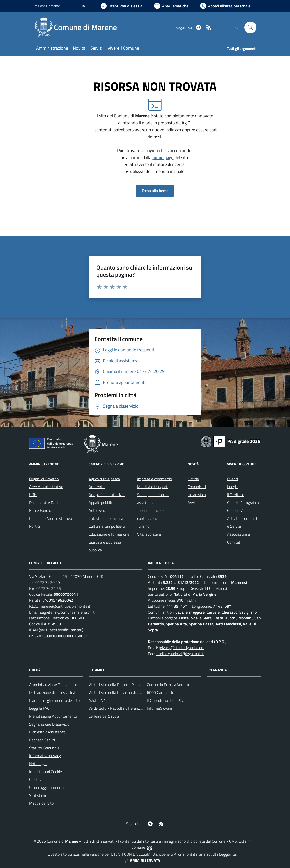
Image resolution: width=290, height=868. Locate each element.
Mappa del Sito (41, 803)
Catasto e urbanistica (106, 518)
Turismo (143, 526)
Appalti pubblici (101, 503)
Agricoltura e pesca (104, 479)
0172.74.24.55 (49, 588)
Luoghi (233, 487)
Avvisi (192, 503)
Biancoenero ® (164, 854)
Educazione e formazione (109, 534)
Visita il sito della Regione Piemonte (118, 685)
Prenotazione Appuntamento (53, 716)
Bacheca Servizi (42, 740)
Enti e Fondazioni (43, 510)
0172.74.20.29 (48, 582)
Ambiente (97, 487)
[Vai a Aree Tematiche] (171, 6)
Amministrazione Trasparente (53, 685)
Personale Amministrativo (50, 518)
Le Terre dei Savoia (104, 716)
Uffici (33, 495)
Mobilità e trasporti (153, 487)
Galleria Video (238, 510)
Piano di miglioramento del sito (54, 700)
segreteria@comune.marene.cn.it (67, 612)
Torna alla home (155, 191)
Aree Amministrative (46, 487)
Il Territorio (236, 495)
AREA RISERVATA (142, 860)
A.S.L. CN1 (97, 700)
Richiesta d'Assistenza (47, 732)
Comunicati (197, 487)
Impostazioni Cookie (46, 772)
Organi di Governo (44, 479)
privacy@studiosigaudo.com (182, 648)
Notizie (193, 479)
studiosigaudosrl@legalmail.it (180, 654)
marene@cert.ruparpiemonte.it (65, 606)
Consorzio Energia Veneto (168, 685)
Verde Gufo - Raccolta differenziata (117, 708)
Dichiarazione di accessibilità (52, 692)
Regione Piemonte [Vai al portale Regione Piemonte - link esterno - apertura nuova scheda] (47, 6)
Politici (35, 526)
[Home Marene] (78, 27)
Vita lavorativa (149, 534)
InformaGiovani (159, 708)
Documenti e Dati (43, 503)
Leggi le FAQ (39, 708)
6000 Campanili (160, 692)
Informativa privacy (45, 756)
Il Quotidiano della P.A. (165, 700)
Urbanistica (197, 495)
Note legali (38, 764)
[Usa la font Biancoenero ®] (121, 6)
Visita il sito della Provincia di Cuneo (118, 692)
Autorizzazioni (100, 510)
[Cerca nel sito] (250, 27)
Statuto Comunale (44, 748)
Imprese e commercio (155, 479)
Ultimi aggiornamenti (46, 787)
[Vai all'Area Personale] (225, 6)
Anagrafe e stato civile (107, 495)
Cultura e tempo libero (107, 526)
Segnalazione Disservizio (49, 724)
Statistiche (38, 795)
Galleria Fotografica (243, 503)
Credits (35, 779)
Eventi (232, 479)
